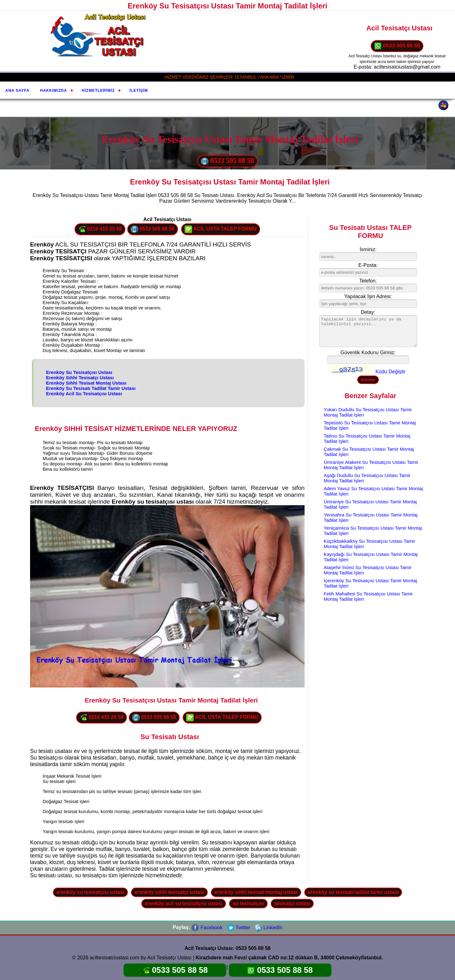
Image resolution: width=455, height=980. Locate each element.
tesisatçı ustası (292, 903)
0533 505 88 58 (397, 46)
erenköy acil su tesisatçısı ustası (184, 903)
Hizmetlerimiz (98, 91)
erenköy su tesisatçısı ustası (90, 892)
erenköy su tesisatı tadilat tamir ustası (353, 892)
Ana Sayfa (17, 91)
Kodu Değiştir (390, 372)
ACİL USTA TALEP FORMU (221, 229)
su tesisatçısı (248, 903)
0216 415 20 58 (100, 229)
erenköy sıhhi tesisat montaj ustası (256, 892)
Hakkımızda (54, 91)
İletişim (139, 91)
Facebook (207, 928)
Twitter (239, 928)
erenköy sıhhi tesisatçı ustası (169, 892)
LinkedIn (268, 928)
